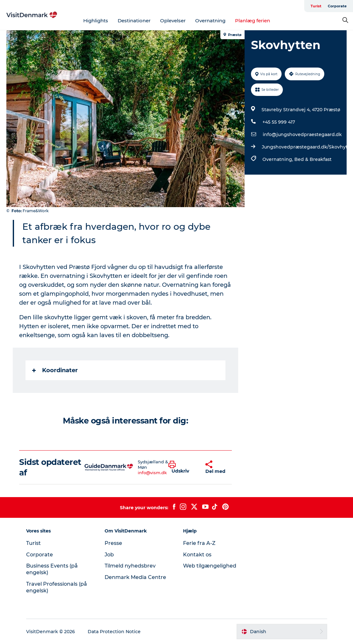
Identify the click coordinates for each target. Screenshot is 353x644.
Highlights (96, 21)
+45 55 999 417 (279, 122)
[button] (182, 467)
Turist (316, 6)
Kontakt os (197, 555)
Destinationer (134, 21)
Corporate (337, 6)
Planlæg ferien (253, 21)
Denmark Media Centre (135, 577)
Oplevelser (173, 21)
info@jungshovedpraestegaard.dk (302, 134)
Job (109, 555)
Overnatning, (278, 159)
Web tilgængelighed (210, 566)
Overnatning (210, 21)
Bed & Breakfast (313, 159)
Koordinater (55, 370)
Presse (113, 543)
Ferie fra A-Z (199, 543)
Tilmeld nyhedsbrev (130, 566)
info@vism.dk (152, 473)
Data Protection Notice (114, 632)
